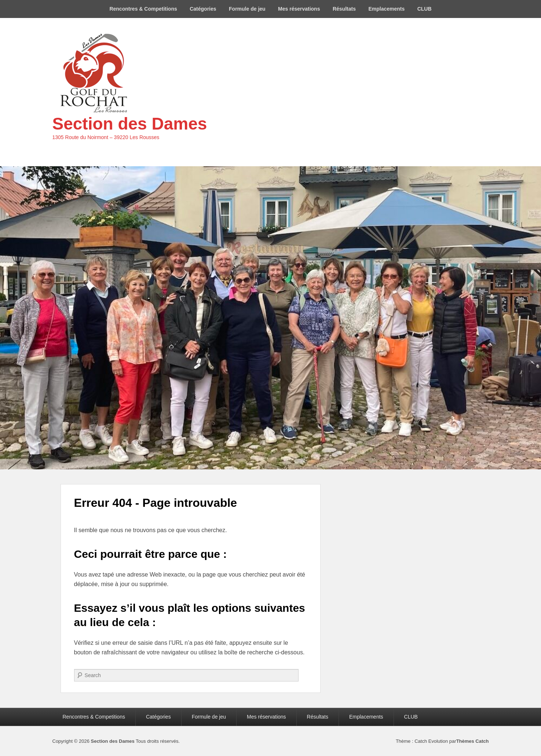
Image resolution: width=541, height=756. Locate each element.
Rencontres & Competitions (143, 9)
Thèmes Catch (473, 741)
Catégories (203, 9)
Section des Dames (130, 124)
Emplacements (386, 9)
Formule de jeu (247, 9)
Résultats (344, 9)
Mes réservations (299, 9)
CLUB (425, 9)
